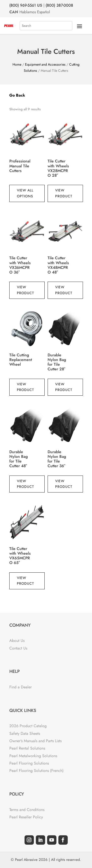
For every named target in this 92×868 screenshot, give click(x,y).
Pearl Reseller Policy (26, 817)
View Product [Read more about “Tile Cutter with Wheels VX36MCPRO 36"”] (26, 290)
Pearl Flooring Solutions (29, 763)
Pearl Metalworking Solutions (33, 756)
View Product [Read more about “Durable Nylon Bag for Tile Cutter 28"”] (64, 387)
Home (17, 64)
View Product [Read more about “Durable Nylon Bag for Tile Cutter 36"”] (64, 484)
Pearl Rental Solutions (27, 748)
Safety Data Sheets (25, 733)
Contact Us (18, 648)
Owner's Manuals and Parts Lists (35, 741)
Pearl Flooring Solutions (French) (36, 771)
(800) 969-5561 (23, 5)
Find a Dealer (20, 687)
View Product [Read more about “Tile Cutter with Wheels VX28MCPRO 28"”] (64, 193)
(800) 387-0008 (59, 5)
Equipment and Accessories (45, 64)
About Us (17, 641)
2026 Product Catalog (28, 726)
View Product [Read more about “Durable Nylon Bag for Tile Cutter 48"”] (26, 484)
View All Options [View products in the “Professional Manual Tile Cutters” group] (25, 193)
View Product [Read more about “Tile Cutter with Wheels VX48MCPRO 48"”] (64, 290)
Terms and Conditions (27, 810)
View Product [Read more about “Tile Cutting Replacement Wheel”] (26, 387)
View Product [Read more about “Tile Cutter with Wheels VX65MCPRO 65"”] (26, 581)
